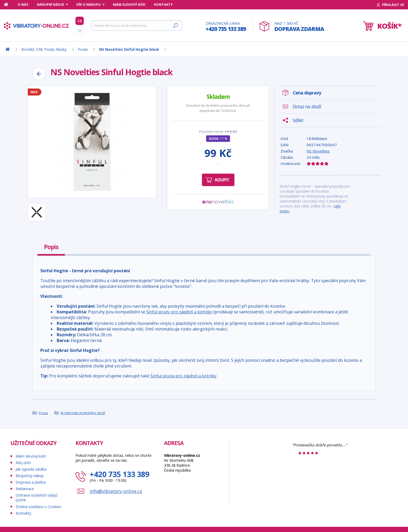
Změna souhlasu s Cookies (38, 507)
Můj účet (23, 463)
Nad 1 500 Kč (299, 27)
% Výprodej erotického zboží (83, 413)
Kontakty (163, 4)
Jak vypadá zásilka (31, 469)
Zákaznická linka (226, 27)
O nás (23, 4)
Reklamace (25, 489)
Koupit (222, 180)
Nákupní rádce (50, 4)
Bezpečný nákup (30, 476)
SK (80, 30)
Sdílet (298, 120)
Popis (51, 247)
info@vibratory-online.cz (116, 491)
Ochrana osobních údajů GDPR (37, 498)
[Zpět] (39, 74)
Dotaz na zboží (307, 106)
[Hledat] (137, 26)
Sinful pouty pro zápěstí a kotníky (179, 312)
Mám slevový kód (129, 4)
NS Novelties (318, 151)
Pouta (43, 413)
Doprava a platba (31, 482)
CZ (80, 21)
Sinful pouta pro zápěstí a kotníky (183, 376)
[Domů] (9, 4)
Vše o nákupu (88, 4)
